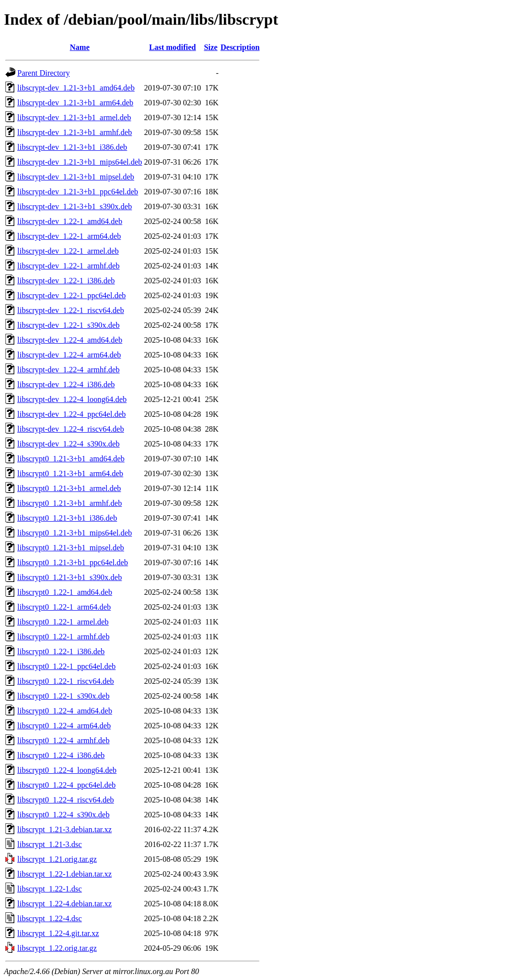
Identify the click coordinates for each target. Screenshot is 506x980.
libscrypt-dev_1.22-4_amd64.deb (70, 340)
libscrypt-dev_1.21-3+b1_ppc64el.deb (78, 192)
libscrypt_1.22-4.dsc (50, 918)
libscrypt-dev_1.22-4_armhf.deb (68, 370)
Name (80, 47)
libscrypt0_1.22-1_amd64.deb (65, 592)
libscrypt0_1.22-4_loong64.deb (67, 770)
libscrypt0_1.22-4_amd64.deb (65, 711)
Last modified (173, 47)
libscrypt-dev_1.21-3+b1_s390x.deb (75, 206)
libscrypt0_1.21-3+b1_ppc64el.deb (73, 562)
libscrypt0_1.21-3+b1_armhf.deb (70, 503)
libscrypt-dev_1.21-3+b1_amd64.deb (76, 88)
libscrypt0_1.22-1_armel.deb (63, 622)
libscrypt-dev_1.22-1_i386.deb (66, 281)
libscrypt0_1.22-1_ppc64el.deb (66, 666)
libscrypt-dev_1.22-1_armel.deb (68, 251)
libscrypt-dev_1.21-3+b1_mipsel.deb (76, 177)
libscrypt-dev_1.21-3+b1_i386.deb (72, 147)
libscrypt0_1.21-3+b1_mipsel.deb (71, 548)
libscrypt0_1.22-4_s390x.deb (63, 815)
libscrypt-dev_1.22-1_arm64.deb (69, 236)
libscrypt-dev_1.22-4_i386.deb (66, 384)
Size (211, 47)
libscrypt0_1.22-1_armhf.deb (63, 637)
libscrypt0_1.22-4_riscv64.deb (66, 800)
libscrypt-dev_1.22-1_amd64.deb (70, 221)
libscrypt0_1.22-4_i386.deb (61, 755)
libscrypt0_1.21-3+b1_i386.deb (67, 518)
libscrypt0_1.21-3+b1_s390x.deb (70, 577)
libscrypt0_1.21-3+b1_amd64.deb (71, 459)
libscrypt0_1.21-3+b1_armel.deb (69, 488)
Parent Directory (43, 73)
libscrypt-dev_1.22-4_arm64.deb (69, 355)
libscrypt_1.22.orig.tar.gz (57, 948)
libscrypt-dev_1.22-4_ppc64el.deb (72, 414)
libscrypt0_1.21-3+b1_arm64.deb (70, 473)
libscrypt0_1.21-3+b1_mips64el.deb (75, 533)
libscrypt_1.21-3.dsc (50, 844)
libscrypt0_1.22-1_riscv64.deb (66, 681)
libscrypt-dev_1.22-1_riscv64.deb (71, 310)
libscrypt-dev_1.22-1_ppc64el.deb (72, 295)
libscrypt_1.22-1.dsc (50, 889)
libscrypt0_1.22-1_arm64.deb (64, 607)
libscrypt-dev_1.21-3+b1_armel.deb (74, 117)
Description (240, 47)
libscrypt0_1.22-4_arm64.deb (64, 726)
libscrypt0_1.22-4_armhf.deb (63, 740)
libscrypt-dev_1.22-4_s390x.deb (68, 444)
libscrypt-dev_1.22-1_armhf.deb (68, 266)
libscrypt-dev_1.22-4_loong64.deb (72, 399)
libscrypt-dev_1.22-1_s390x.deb (68, 325)
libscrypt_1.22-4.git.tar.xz (58, 933)
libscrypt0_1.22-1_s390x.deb (63, 696)
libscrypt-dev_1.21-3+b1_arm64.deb (75, 103)
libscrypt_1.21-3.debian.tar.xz (64, 829)
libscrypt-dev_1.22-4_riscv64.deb (71, 429)
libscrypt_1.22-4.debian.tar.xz (64, 904)
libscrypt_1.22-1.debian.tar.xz (64, 874)
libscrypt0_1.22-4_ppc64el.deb (66, 785)
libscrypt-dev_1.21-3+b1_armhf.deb (75, 132)
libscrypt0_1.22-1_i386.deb (61, 651)
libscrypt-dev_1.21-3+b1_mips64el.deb (80, 162)
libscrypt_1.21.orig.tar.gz (57, 859)
